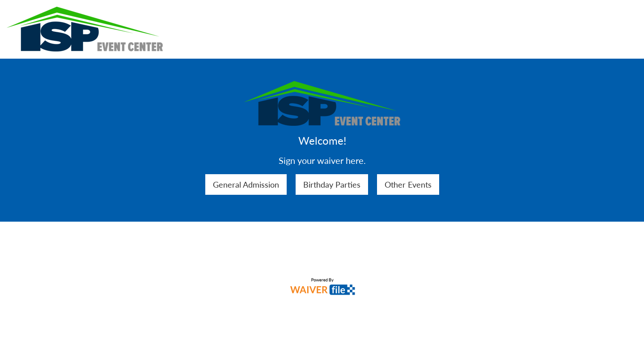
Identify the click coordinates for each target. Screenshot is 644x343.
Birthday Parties (332, 184)
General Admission (246, 184)
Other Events (408, 184)
